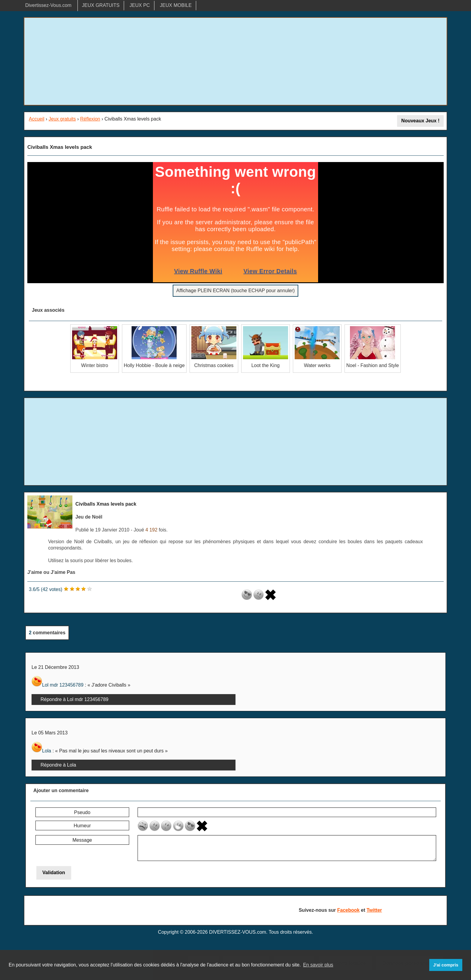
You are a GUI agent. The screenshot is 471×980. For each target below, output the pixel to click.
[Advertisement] (235, 61)
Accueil (37, 119)
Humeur (82, 826)
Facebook (348, 910)
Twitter (374, 910)
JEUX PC (140, 5)
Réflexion (90, 119)
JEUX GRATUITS (101, 5)
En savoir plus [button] (318, 965)
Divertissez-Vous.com (48, 5)
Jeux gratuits (62, 119)
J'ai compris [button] (446, 965)
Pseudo (82, 812)
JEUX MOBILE (176, 5)
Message (82, 840)
